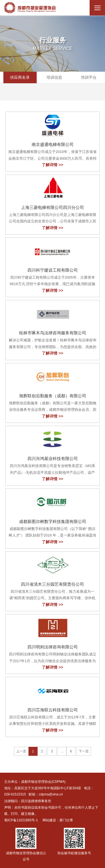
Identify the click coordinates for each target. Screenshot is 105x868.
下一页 (84, 751)
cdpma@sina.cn (51, 794)
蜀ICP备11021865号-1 (21, 820)
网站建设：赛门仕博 (58, 820)
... (62, 751)
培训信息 (54, 77)
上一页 (21, 751)
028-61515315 (15, 794)
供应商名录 (20, 77)
